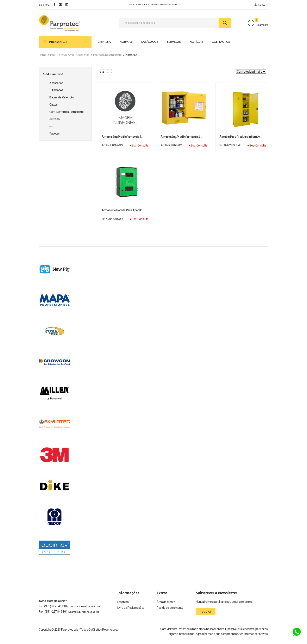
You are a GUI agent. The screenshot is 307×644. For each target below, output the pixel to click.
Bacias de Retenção (62, 102)
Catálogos (150, 46)
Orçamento (258, 25)
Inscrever (206, 616)
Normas (126, 46)
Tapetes (55, 138)
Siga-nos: (44, 5)
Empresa (104, 46)
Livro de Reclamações (131, 613)
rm (51, 131)
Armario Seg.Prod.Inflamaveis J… (181, 141)
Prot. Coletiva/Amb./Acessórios (70, 59)
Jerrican (54, 124)
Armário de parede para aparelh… (123, 215)
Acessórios (56, 87)
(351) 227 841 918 (72, 611)
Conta (261, 5)
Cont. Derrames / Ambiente (66, 116)
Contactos (221, 46)
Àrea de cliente (166, 607)
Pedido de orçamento (170, 613)
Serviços (174, 46)
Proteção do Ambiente (107, 59)
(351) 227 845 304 (73, 616)
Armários (57, 95)
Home (43, 59)
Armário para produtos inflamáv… (240, 141)
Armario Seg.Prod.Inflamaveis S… (122, 141)
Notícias (196, 46)
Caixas (54, 109)
